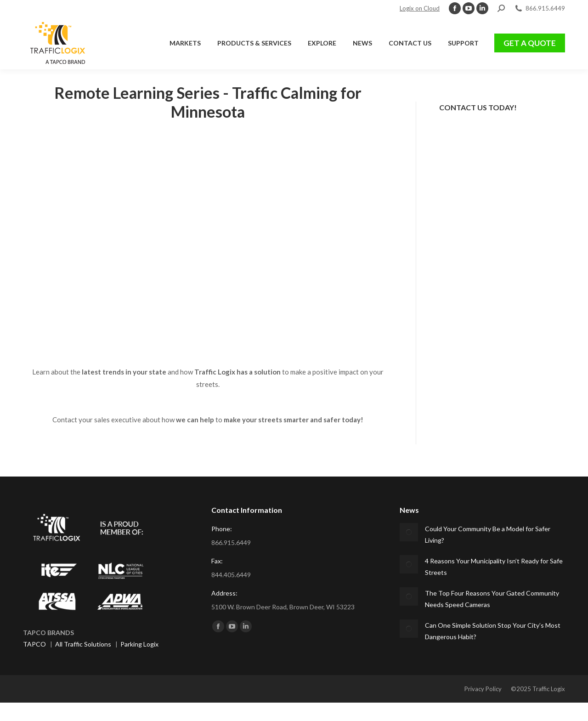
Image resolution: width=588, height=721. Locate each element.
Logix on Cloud (420, 8)
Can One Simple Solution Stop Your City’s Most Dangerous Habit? (493, 631)
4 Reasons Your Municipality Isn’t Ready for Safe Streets (494, 567)
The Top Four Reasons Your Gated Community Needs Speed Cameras (492, 599)
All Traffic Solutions (83, 644)
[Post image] (409, 532)
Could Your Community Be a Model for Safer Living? (488, 534)
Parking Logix (139, 644)
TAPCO (34, 644)
